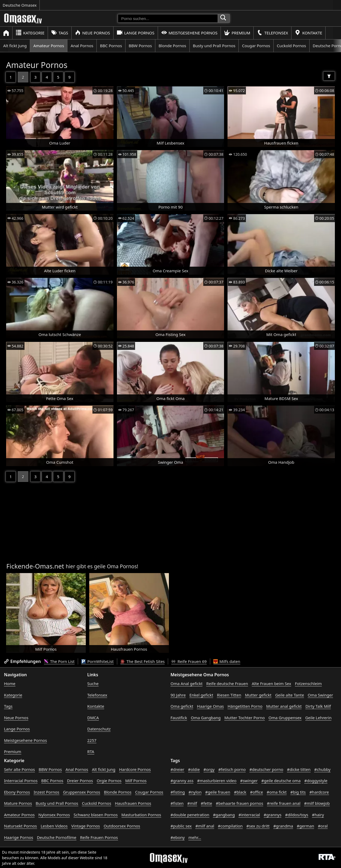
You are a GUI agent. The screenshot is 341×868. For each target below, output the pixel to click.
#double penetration (190, 815)
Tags (60, 33)
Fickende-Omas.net (35, 566)
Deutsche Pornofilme (56, 837)
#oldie (194, 769)
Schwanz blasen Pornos (96, 815)
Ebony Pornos (17, 792)
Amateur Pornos (49, 46)
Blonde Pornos (172, 46)
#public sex (181, 826)
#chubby (322, 769)
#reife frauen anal (284, 803)
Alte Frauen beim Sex (271, 683)
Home (10, 683)
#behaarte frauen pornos (239, 803)
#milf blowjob (317, 803)
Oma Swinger (320, 695)
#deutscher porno (266, 769)
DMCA (93, 718)
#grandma (283, 826)
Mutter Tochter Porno (245, 718)
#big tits (298, 792)
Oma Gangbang (206, 718)
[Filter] (329, 76)
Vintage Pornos (86, 826)
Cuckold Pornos (291, 46)
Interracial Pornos (21, 781)
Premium (237, 33)
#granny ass (182, 781)
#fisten (177, 803)
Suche (93, 683)
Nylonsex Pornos (54, 815)
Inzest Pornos (46, 792)
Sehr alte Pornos (19, 769)
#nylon (195, 792)
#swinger (249, 781)
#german (305, 826)
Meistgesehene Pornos (189, 33)
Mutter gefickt (258, 695)
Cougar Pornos (256, 46)
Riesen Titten (229, 695)
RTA (91, 751)
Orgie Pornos (109, 781)
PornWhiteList (98, 661)
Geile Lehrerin (318, 718)
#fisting (178, 792)
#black (240, 792)
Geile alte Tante (290, 695)
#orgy (209, 769)
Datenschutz (99, 729)
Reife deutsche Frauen (227, 683)
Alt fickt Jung (15, 46)
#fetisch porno (232, 769)
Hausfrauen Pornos (133, 803)
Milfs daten (227, 661)
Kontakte (308, 33)
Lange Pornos (135, 33)
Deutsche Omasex (20, 5)
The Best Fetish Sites (143, 661)
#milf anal (205, 826)
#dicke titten (299, 769)
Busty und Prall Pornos (214, 46)
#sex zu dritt (258, 826)
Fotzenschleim (308, 683)
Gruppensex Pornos (82, 792)
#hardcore (319, 792)
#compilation (230, 826)
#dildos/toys (297, 815)
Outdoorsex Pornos (122, 826)
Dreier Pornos (80, 781)
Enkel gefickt (201, 695)
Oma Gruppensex (285, 718)
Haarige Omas (210, 706)
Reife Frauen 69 (189, 661)
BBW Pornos (140, 46)
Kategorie (30, 33)
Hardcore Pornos (135, 769)
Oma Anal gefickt (186, 683)
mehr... (195, 837)
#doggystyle (316, 781)
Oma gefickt (182, 706)
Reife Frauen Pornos (99, 837)
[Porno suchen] (168, 18)
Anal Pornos (82, 46)
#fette (207, 803)
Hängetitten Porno (245, 706)
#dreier (177, 769)
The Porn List (59, 661)
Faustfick (179, 718)
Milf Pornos (136, 781)
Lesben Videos (54, 826)
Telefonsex (272, 33)
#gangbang (224, 815)
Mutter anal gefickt (284, 706)
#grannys (273, 815)
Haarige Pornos (19, 837)
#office (257, 792)
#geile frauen (218, 792)
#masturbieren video (217, 781)
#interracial (249, 815)
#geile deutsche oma (281, 781)
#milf (192, 803)
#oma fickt (277, 792)
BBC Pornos (111, 46)
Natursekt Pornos (21, 826)
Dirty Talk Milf (318, 706)
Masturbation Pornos (141, 815)
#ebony (178, 837)
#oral (323, 826)
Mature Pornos (18, 803)
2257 (92, 740)
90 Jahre (178, 695)
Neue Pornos (92, 33)
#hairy (318, 815)
